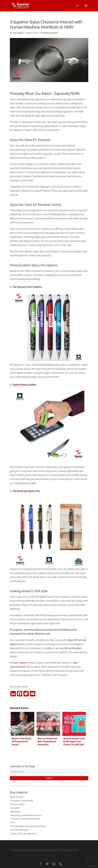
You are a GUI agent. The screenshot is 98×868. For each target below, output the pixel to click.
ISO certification (73, 648)
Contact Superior (19, 663)
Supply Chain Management (23, 833)
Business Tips (17, 797)
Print (13, 822)
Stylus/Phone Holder (24, 385)
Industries (15, 808)
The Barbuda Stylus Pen (26, 491)
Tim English (18, 33)
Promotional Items (49, 33)
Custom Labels (17, 804)
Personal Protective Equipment (25, 819)
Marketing (15, 812)
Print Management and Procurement (28, 826)
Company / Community (22, 801)
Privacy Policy (16, 850)
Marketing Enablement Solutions (26, 815)
